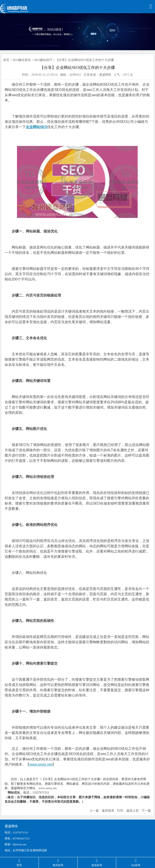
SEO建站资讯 (22, 60)
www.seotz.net (41, 764)
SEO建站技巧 (43, 60)
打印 (120, 811)
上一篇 (94, 811)
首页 (6, 60)
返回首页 (108, 811)
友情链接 (40, 477)
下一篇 (146, 811)
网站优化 (47, 247)
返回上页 (133, 811)
